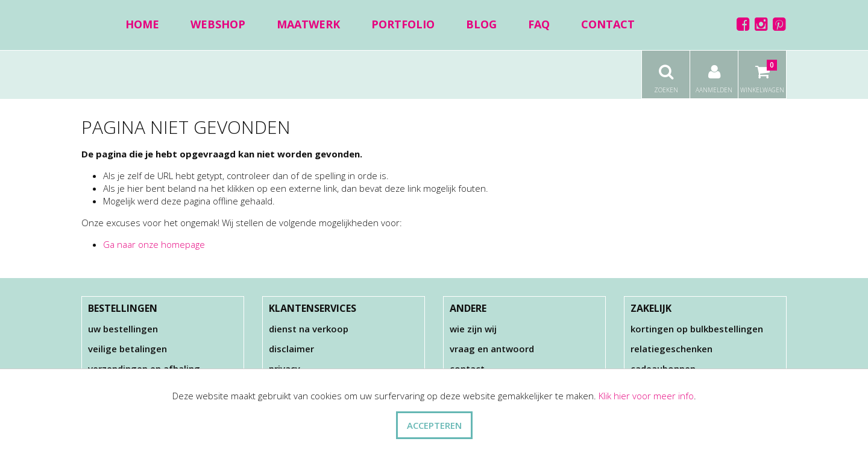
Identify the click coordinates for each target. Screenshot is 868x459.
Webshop (218, 24)
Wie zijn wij (473, 329)
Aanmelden (714, 72)
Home (142, 24)
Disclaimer (291, 349)
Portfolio (403, 24)
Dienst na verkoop (309, 329)
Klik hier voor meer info (646, 396)
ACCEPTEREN (434, 425)
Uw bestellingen (123, 329)
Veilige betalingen (127, 349)
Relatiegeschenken (671, 349)
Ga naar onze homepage (154, 244)
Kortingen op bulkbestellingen (697, 329)
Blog (481, 24)
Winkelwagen (762, 72)
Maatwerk (308, 24)
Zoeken (666, 72)
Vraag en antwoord (492, 349)
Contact (608, 24)
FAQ (539, 24)
